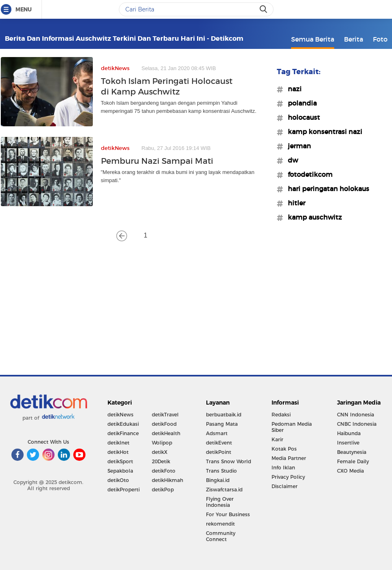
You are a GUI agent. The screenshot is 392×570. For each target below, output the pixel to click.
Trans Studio (221, 471)
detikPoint (219, 452)
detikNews (120, 415)
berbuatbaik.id (224, 415)
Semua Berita (313, 39)
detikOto (118, 480)
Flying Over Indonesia (220, 502)
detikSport (120, 461)
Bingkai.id (218, 480)
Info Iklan (283, 468)
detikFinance (123, 433)
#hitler (294, 203)
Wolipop (162, 443)
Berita (354, 39)
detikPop (163, 490)
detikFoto (164, 471)
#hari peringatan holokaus (326, 189)
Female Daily (353, 461)
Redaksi (281, 415)
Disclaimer (285, 486)
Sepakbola (120, 471)
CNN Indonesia (356, 415)
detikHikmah (168, 480)
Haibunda (349, 433)
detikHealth (166, 433)
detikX (160, 452)
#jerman (297, 146)
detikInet (118, 443)
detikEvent (219, 443)
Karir (277, 439)
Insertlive (348, 443)
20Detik (161, 461)
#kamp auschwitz (312, 217)
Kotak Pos (284, 449)
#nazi (292, 89)
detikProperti (124, 490)
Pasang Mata (222, 424)
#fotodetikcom (308, 174)
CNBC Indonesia (357, 424)
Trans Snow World (229, 461)
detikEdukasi (123, 424)
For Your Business (228, 514)
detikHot (118, 452)
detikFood (164, 424)
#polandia (300, 103)
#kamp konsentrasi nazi (323, 132)
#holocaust (301, 117)
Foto (380, 39)
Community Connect (221, 536)
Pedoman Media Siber (292, 427)
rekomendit (220, 524)
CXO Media (350, 471)
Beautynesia (352, 452)
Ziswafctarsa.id (224, 490)
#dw (290, 160)
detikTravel (165, 415)
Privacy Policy (288, 477)
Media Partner (289, 458)
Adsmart (217, 433)
